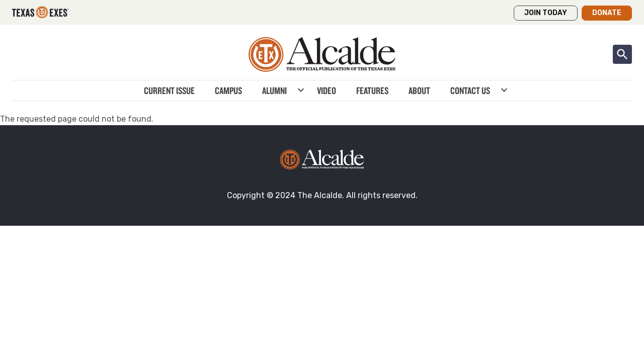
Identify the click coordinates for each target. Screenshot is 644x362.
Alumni (274, 90)
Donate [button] (607, 13)
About (419, 90)
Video (327, 90)
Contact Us (470, 90)
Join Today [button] (546, 13)
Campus (228, 90)
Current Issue (169, 90)
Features (372, 90)
